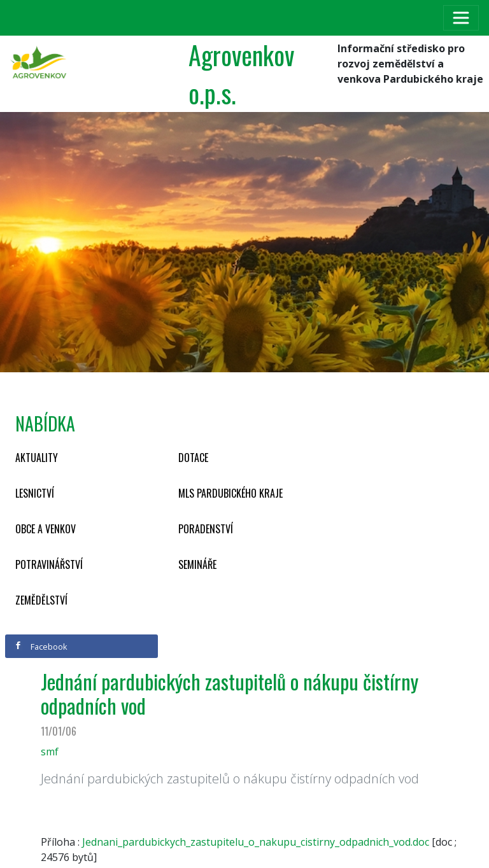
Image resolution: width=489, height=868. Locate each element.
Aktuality (37, 458)
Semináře (197, 564)
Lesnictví (35, 493)
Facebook (41, 647)
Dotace (193, 458)
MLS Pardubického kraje (230, 493)
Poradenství (206, 529)
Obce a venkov (46, 529)
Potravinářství (49, 564)
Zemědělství (41, 600)
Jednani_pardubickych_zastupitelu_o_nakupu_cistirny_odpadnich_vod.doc (256, 842)
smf (50, 752)
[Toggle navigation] (461, 18)
